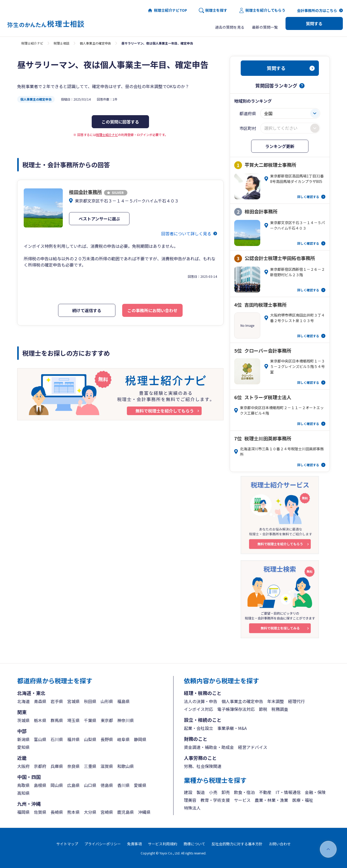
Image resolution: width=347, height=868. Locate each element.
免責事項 (134, 844)
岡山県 (57, 785)
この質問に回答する (120, 122)
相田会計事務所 (98, 192)
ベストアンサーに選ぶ (99, 219)
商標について (194, 844)
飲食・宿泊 (244, 792)
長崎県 (57, 812)
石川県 (57, 739)
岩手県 (57, 701)
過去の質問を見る (230, 27)
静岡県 (140, 739)
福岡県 (23, 812)
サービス (242, 800)
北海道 (23, 701)
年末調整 (276, 701)
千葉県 (90, 720)
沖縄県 (144, 812)
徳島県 (107, 785)
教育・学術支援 (215, 800)
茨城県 (23, 720)
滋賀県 (107, 766)
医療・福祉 (303, 800)
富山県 (40, 739)
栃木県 (40, 720)
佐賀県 (40, 812)
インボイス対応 (199, 709)
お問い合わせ (280, 844)
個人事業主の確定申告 (95, 43)
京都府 (40, 766)
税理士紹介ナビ (32, 43)
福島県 (123, 701)
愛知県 (23, 747)
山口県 (90, 785)
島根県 (40, 785)
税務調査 (280, 709)
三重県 (90, 766)
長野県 (107, 739)
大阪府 (23, 766)
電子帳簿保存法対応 (236, 709)
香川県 (123, 785)
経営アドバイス (253, 747)
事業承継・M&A (232, 728)
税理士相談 (61, 43)
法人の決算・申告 (201, 701)
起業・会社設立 (199, 728)
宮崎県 (107, 812)
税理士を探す (213, 10)
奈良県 (73, 766)
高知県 (23, 793)
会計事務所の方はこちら (317, 10)
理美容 (190, 800)
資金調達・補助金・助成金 (209, 747)
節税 (263, 709)
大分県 (90, 812)
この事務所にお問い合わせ (152, 310)
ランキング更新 (280, 146)
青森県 (40, 701)
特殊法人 (192, 808)
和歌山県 (126, 766)
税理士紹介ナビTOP (167, 10)
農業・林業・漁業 (271, 800)
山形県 (107, 701)
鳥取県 (23, 785)
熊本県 (73, 812)
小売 (213, 792)
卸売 (226, 792)
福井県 (73, 739)
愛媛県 (140, 785)
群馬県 (57, 720)
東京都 (107, 720)
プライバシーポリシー (103, 844)
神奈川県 (126, 720)
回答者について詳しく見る (186, 233)
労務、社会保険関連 (203, 766)
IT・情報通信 (288, 792)
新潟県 (23, 739)
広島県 (73, 785)
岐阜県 (123, 739)
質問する (314, 23)
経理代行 (296, 701)
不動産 (265, 792)
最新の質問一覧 (265, 27)
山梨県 (90, 739)
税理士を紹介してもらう (262, 10)
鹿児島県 (126, 812)
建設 (188, 792)
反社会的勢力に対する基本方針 (237, 844)
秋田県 (90, 701)
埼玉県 (73, 720)
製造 (201, 792)
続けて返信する (87, 310)
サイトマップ (67, 844)
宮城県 (73, 701)
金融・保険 (315, 792)
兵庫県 (57, 766)
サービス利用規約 (163, 844)
